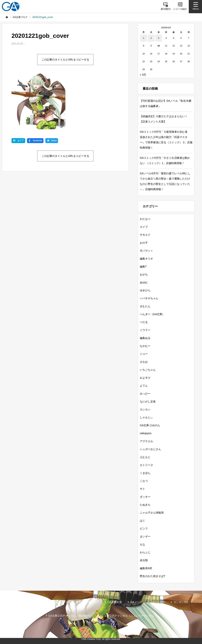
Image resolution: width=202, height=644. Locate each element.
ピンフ (144, 529)
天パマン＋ (146, 251)
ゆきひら (145, 290)
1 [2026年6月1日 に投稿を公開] (144, 38)
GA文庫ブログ (90, 602)
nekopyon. (146, 433)
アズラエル (146, 441)
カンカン (145, 409)
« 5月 (143, 75)
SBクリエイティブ (29, 616)
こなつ (144, 481)
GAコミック (158, 602)
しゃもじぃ (146, 417)
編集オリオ (146, 259)
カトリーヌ (146, 465)
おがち (144, 274)
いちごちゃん (148, 370)
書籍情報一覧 (41, 602)
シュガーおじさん (150, 449)
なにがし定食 (148, 401)
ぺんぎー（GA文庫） (152, 314)
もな (142, 544)
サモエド (145, 235)
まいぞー (145, 536)
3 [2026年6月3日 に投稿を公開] (159, 38)
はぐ (142, 521)
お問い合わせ (97, 622)
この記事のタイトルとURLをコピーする (65, 60)
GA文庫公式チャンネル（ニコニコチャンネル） (128, 616)
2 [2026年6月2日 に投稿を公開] (151, 38)
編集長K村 (146, 568)
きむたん (145, 306)
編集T (143, 267)
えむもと (145, 457)
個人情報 (171, 616)
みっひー (145, 394)
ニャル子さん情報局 (152, 513)
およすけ (145, 378)
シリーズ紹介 (65, 602)
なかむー (145, 346)
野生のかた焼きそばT (153, 576)
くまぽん (145, 473)
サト (142, 489)
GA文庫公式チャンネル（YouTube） (70, 616)
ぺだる (144, 322)
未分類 (144, 560)
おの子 (144, 243)
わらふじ (145, 552)
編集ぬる (145, 338)
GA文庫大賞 (115, 602)
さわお (144, 362)
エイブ (144, 227)
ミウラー (145, 330)
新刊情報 (19, 602)
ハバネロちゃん (149, 298)
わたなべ (145, 219)
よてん (144, 386)
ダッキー (145, 497)
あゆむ (144, 282)
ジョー (144, 354)
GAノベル (136, 602)
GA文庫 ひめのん (150, 425)
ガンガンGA (181, 602)
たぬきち (145, 505)
